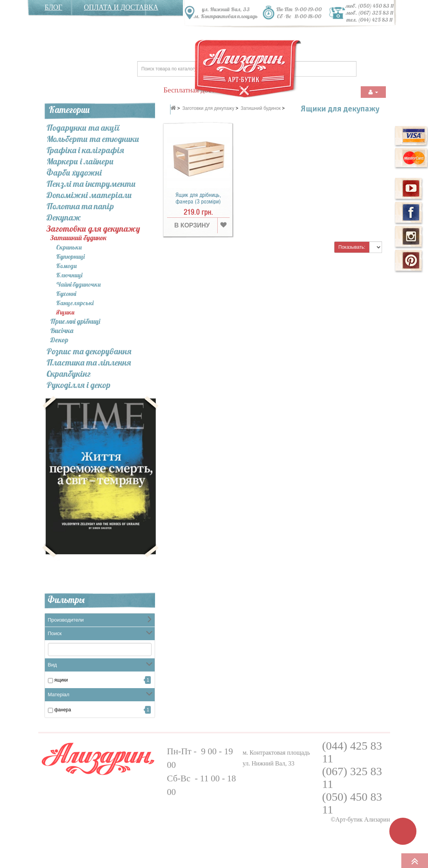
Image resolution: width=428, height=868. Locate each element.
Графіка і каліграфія (85, 150)
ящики (61, 680)
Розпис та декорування (89, 351)
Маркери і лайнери (80, 161)
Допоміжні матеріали (89, 195)
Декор (59, 340)
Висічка (62, 331)
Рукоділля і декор (78, 385)
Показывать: (352, 247)
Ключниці (69, 275)
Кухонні (66, 294)
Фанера (63, 710)
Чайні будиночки (78, 284)
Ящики (65, 312)
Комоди (66, 266)
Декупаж (64, 217)
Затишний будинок (78, 238)
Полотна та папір (80, 206)
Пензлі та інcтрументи (91, 184)
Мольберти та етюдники (93, 139)
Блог (54, 7)
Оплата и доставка (121, 7)
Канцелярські (75, 303)
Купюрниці (70, 256)
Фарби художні (74, 173)
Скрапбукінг (69, 374)
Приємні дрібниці (75, 322)
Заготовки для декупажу (93, 229)
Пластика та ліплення (89, 362)
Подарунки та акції (83, 128)
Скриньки (69, 247)
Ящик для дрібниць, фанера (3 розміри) (198, 198)
